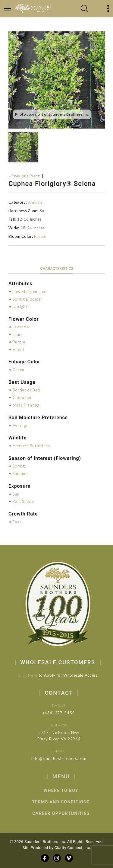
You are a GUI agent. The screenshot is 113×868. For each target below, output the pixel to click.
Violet (19, 349)
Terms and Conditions (67, 802)
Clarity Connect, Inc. (73, 848)
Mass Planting (26, 405)
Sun (16, 494)
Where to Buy (67, 790)
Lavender (22, 327)
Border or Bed (26, 390)
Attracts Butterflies (31, 446)
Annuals (35, 202)
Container (22, 397)
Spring (19, 466)
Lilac (17, 334)
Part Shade (23, 501)
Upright (20, 307)
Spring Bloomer (28, 299)
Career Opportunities (67, 813)
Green (19, 370)
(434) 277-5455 (63, 713)
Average (21, 426)
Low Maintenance (30, 292)
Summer (20, 474)
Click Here (30, 675)
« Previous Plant (24, 176)
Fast (17, 522)
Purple (40, 236)
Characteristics (57, 269)
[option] (57, 80)
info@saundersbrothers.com (63, 758)
